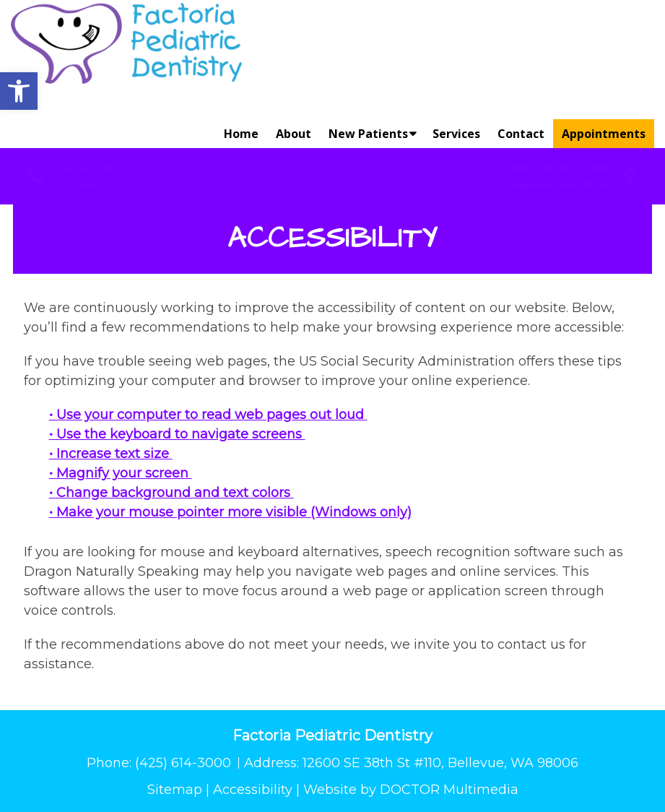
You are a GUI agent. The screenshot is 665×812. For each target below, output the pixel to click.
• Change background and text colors (171, 493)
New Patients (368, 134)
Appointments (604, 134)
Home (241, 134)
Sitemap (175, 790)
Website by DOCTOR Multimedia (411, 790)
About (294, 134)
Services (456, 134)
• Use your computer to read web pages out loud (208, 415)
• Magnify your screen (121, 473)
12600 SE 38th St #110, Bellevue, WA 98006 (440, 763)
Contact (521, 134)
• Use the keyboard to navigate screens (177, 434)
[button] (19, 91)
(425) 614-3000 (90, 185)
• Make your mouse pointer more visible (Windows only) (230, 512)
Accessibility (253, 790)
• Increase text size (111, 454)
